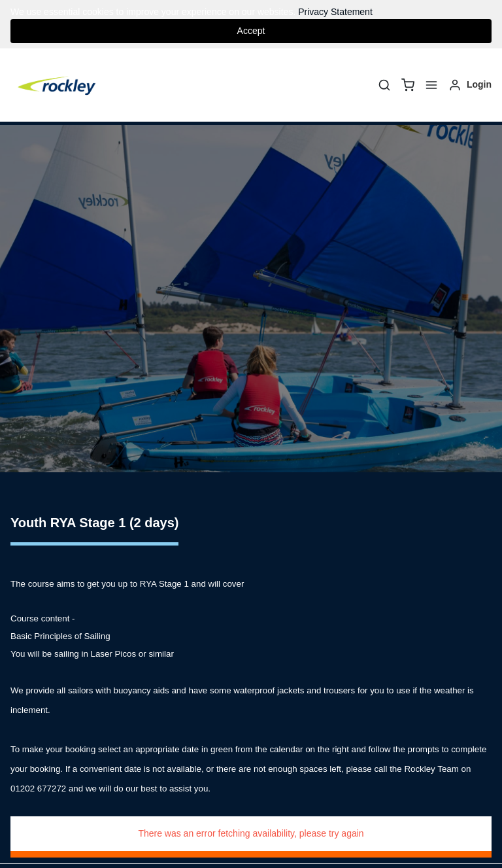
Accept (251, 31)
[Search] (384, 85)
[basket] (408, 85)
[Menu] (431, 85)
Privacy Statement (335, 12)
